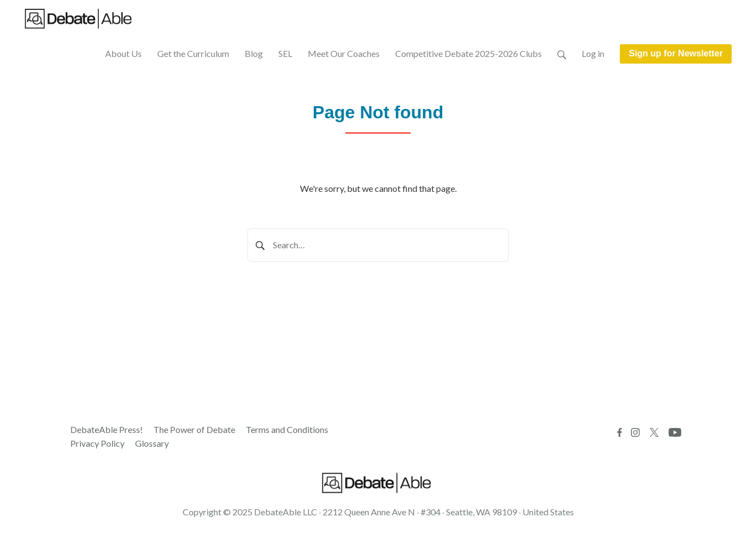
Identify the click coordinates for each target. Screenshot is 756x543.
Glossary (152, 443)
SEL (285, 53)
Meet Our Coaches (344, 53)
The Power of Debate (194, 429)
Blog (254, 53)
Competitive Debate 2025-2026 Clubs (468, 53)
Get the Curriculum (193, 53)
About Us (123, 53)
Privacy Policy (97, 443)
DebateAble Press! (107, 429)
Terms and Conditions (287, 429)
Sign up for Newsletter (676, 53)
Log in (593, 53)
